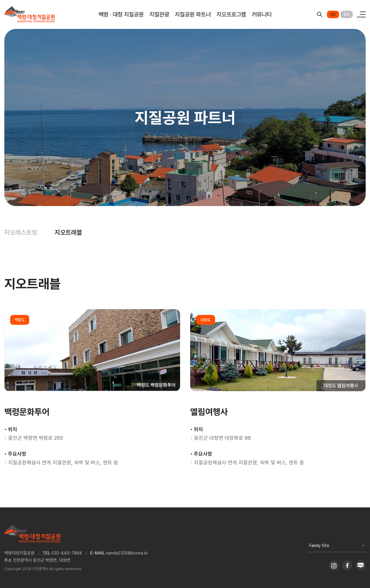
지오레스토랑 (21, 232)
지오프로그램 (231, 14)
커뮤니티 (262, 14)
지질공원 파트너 (193, 14)
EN (347, 14)
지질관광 (159, 14)
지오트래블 (68, 232)
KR (333, 14)
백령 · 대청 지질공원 (121, 14)
